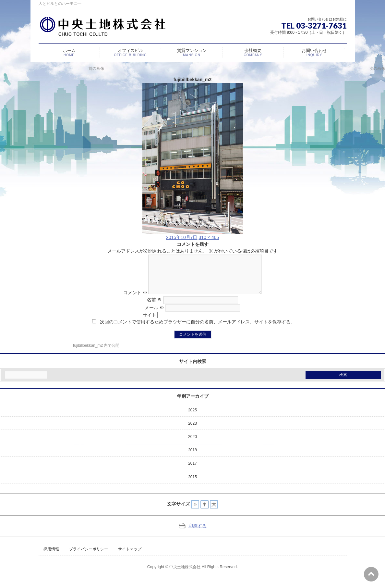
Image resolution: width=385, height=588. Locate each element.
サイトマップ (130, 557)
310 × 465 (209, 237)
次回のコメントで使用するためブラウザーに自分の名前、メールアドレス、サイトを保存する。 (198, 330)
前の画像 (96, 69)
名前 (154, 307)
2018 (192, 458)
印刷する (193, 533)
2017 (192, 471)
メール (154, 315)
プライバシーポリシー (89, 557)
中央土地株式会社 (185, 575)
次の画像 (377, 69)
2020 (192, 444)
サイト (150, 323)
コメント (129, 300)
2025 (192, 418)
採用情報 (51, 557)
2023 (192, 431)
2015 (192, 485)
